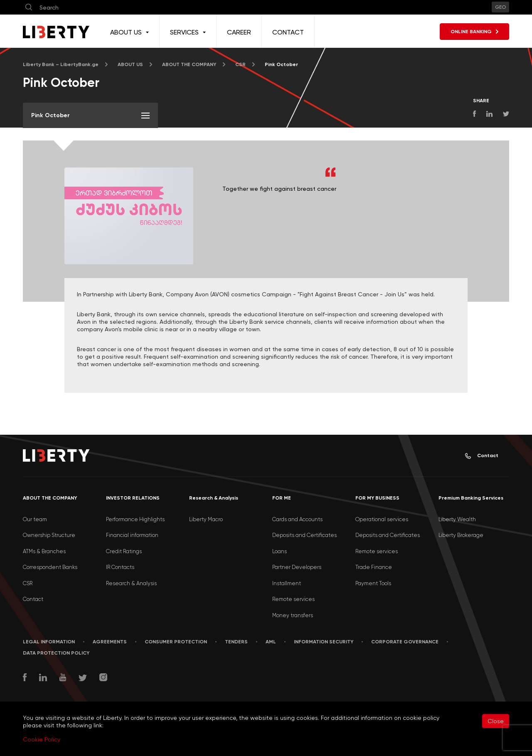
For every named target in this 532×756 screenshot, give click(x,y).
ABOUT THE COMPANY (189, 64)
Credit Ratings (124, 551)
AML (271, 642)
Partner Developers (297, 567)
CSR (240, 64)
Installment (287, 583)
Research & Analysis (131, 583)
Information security (324, 642)
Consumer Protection (176, 642)
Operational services (382, 519)
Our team (35, 519)
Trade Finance (374, 567)
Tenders (236, 642)
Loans (280, 551)
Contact (482, 456)
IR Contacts (120, 567)
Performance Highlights (135, 519)
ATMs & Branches (44, 551)
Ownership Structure (49, 535)
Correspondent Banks (50, 567)
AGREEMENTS (110, 642)
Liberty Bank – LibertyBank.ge (61, 64)
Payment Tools (373, 583)
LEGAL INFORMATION (49, 642)
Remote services (293, 599)
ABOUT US (130, 64)
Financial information (132, 535)
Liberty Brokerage (461, 535)
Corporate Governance (405, 642)
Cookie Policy (42, 739)
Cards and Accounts (297, 519)
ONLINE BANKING (474, 32)
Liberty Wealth (457, 519)
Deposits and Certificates (304, 535)
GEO (500, 7)
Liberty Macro (206, 519)
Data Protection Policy (56, 653)
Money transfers (293, 615)
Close (496, 721)
